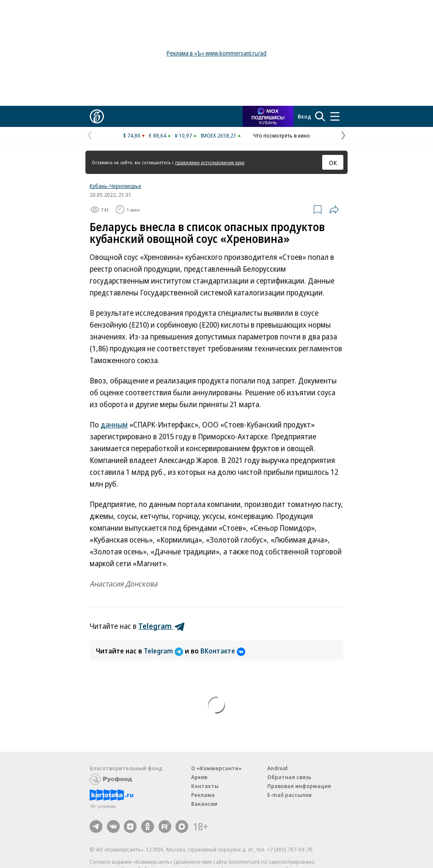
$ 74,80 (132, 135)
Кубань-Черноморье (115, 186)
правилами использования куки (210, 162)
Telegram (164, 651)
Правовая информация (299, 786)
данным (114, 424)
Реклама (203, 795)
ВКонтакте (223, 651)
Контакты (205, 786)
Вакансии (204, 804)
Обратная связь (289, 777)
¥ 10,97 (183, 135)
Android (277, 768)
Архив (199, 777)
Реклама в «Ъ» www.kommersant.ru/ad (216, 53)
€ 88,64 (158, 135)
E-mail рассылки (289, 795)
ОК (333, 163)
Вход (304, 116)
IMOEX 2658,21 (218, 135)
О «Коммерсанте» (216, 768)
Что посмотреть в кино (282, 135)
